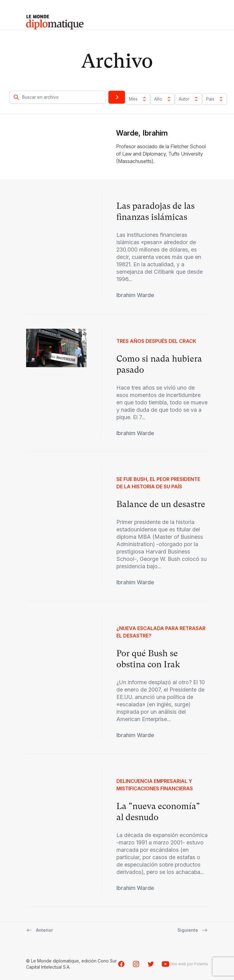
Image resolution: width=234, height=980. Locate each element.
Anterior (39, 930)
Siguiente (193, 930)
